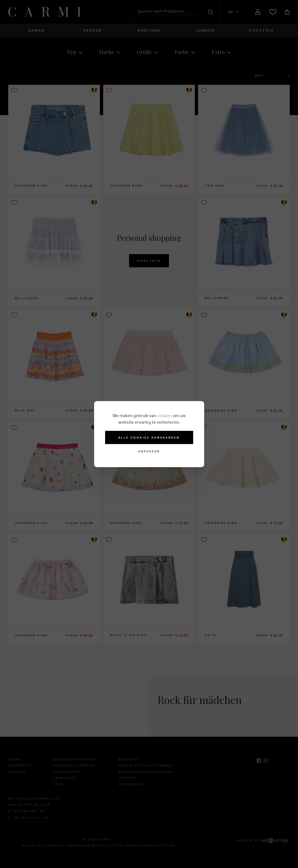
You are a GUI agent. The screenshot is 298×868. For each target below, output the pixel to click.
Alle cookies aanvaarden (149, 437)
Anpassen (149, 451)
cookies (164, 415)
